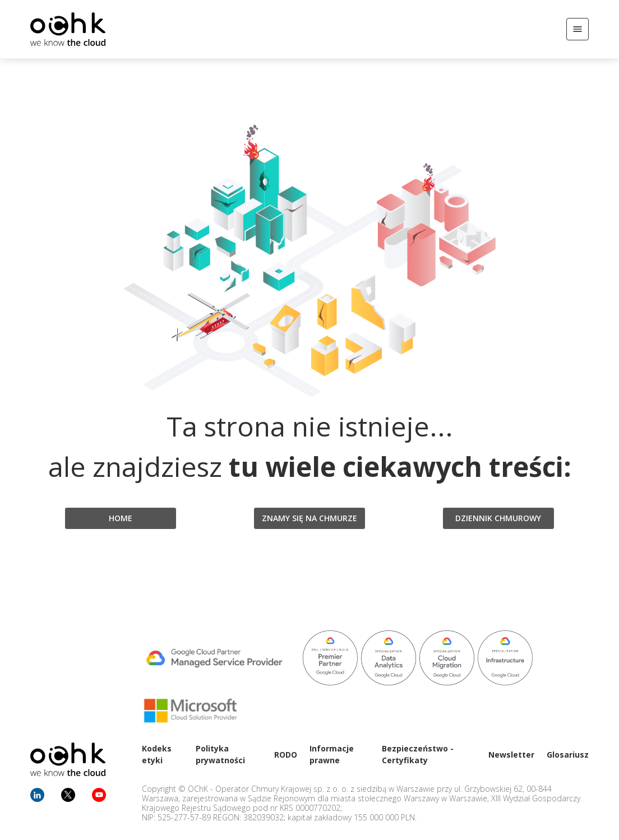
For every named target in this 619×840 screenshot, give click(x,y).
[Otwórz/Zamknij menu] (578, 29)
